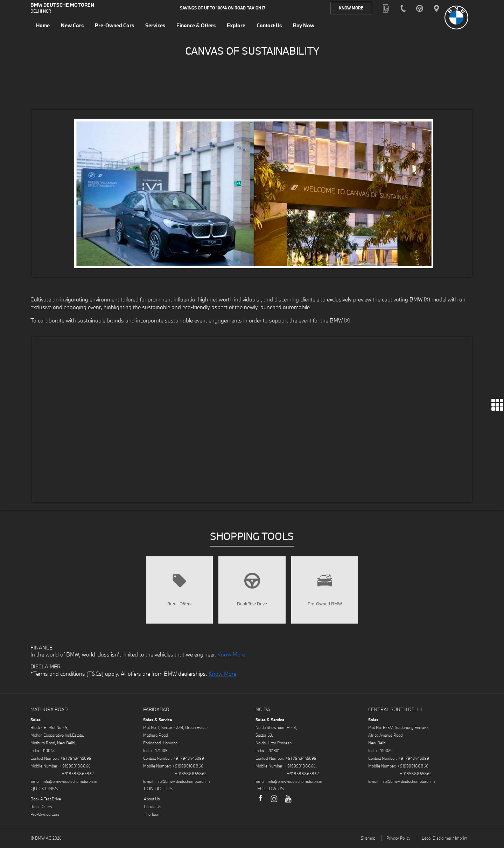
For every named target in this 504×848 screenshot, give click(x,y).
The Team (152, 817)
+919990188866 (75, 768)
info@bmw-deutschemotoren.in (70, 784)
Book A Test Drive (46, 801)
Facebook (260, 804)
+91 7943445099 (76, 761)
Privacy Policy (398, 840)
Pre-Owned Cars (45, 817)
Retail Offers (41, 809)
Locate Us (153, 809)
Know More (351, 9)
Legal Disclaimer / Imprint (444, 840)
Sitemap (368, 840)
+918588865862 (78, 776)
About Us (152, 801)
